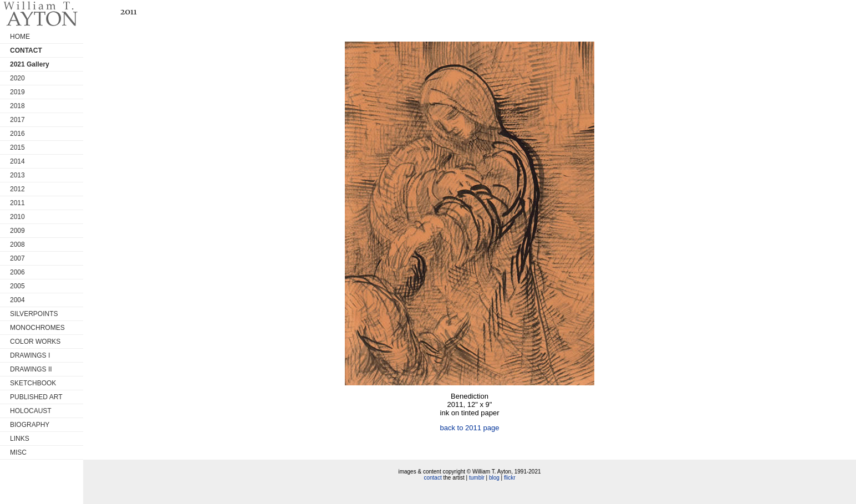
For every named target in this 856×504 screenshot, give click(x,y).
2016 (17, 134)
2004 (17, 300)
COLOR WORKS (35, 342)
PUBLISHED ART (36, 397)
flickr (510, 478)
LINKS (20, 439)
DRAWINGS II (31, 369)
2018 (17, 106)
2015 (17, 147)
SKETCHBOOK (33, 383)
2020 (17, 78)
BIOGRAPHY (30, 425)
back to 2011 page (470, 428)
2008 (17, 245)
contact (432, 478)
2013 (17, 175)
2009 (17, 231)
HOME (20, 37)
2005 (17, 286)
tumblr (477, 478)
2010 (17, 217)
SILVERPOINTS (34, 314)
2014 (17, 161)
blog (494, 478)
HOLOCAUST (31, 411)
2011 (17, 203)
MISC (18, 452)
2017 (17, 120)
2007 (17, 258)
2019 (17, 92)
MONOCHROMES (37, 328)
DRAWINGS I (30, 355)
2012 (17, 189)
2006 (17, 272)
